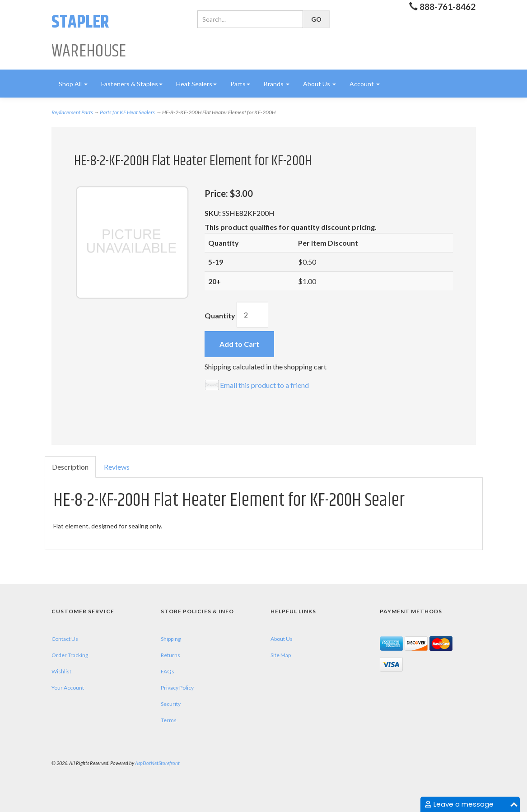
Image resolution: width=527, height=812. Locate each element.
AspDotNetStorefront (157, 763)
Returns (170, 655)
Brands (277, 84)
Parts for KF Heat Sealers (127, 112)
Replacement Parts (72, 112)
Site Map (281, 655)
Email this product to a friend (264, 385)
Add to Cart (239, 344)
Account (365, 84)
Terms (169, 720)
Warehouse (89, 37)
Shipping (171, 639)
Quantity (220, 315)
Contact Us (65, 639)
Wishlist (61, 671)
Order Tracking (70, 655)
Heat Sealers (196, 84)
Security (171, 704)
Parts (240, 84)
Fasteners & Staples (132, 84)
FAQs (168, 671)
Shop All (73, 84)
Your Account (68, 688)
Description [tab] (70, 467)
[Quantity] (252, 315)
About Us (319, 84)
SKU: (213, 213)
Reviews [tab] (117, 467)
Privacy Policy (177, 688)
